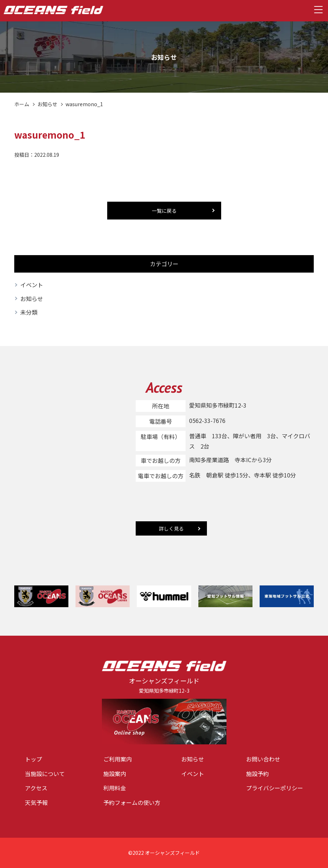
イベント (32, 285)
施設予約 (257, 774)
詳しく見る (171, 528)
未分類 (29, 312)
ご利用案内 (118, 759)
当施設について (45, 774)
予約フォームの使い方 (132, 802)
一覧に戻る (164, 211)
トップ (33, 759)
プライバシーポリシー (275, 788)
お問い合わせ (263, 759)
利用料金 (115, 788)
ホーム (22, 104)
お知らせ (47, 104)
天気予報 (36, 802)
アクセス (36, 788)
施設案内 (115, 774)
